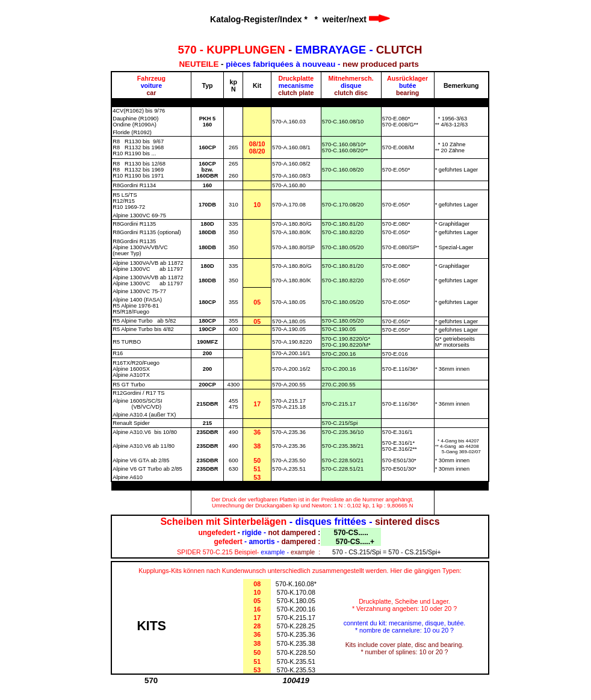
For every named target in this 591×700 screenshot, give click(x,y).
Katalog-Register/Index (256, 19)
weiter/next (356, 19)
